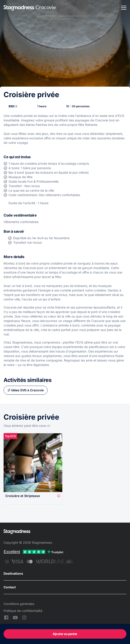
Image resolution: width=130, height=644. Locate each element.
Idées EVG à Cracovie (27, 390)
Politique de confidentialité (23, 611)
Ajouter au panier (65, 634)
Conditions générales (19, 604)
